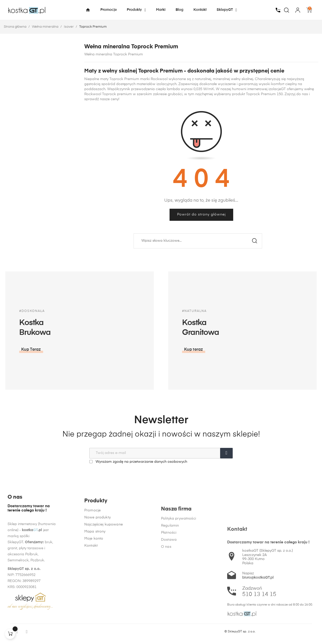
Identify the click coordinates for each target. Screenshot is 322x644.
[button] (235, 350)
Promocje (92, 560)
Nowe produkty (97, 567)
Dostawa (169, 615)
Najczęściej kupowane (104, 574)
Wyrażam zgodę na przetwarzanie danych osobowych (138, 462)
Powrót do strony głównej (201, 214)
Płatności (169, 608)
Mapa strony (95, 581)
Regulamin (170, 601)
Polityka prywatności (178, 594)
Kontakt (91, 595)
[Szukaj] (198, 241)
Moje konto (94, 588)
